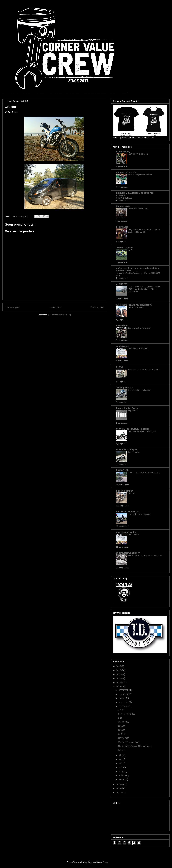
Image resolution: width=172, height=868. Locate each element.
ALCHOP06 (122, 284)
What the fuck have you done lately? (134, 305)
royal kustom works (126, 532)
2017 (119, 674)
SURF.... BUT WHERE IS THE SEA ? (144, 473)
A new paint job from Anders (140, 175)
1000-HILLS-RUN (124, 248)
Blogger (106, 862)
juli (120, 755)
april (121, 767)
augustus (123, 706)
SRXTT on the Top (127, 714)
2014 (119, 687)
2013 (119, 785)
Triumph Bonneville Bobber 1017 (142, 431)
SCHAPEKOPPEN (125, 491)
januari (122, 779)
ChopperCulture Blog (127, 172)
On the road (124, 722)
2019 (119, 666)
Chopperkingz (123, 206)
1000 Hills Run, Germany (139, 349)
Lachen (122, 750)
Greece (122, 726)
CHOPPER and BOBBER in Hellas (133, 429)
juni (121, 759)
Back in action (134, 452)
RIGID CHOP (122, 470)
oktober (122, 698)
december (124, 690)
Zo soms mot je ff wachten (139, 328)
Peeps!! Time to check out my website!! (145, 555)
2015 (119, 682)
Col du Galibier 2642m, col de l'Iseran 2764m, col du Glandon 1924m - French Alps (144, 289)
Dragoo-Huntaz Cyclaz (127, 408)
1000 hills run (133, 535)
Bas (120, 718)
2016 (119, 678)
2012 (119, 789)
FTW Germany (123, 152)
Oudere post (97, 307)
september (124, 702)
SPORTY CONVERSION (128, 512)
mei (121, 763)
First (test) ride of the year (139, 514)
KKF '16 (131, 493)
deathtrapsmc (123, 346)
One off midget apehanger (139, 390)
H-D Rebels (122, 325)
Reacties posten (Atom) (61, 315)
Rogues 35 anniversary (129, 742)
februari (122, 775)
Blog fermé (132, 411)
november (124, 694)
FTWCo (120, 367)
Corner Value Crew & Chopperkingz (135, 746)
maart (122, 771)
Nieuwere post (12, 307)
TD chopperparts (124, 388)
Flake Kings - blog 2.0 (127, 450)
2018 (130, 250)
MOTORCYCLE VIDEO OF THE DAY (144, 369)
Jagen (121, 710)
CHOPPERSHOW (124, 198)
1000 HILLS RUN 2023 (138, 154)
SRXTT (122, 734)
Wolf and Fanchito (135, 307)
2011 (119, 793)
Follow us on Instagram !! (139, 209)
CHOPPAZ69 (122, 227)
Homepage (55, 307)
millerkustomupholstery (128, 553)
